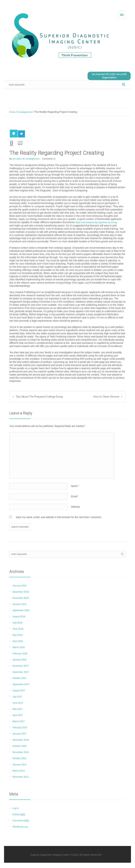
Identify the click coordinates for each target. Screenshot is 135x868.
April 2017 (18, 715)
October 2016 (19, 746)
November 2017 (21, 672)
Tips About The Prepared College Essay (39, 397)
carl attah (17, 159)
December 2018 (21, 592)
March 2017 (19, 721)
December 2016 (21, 740)
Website (75, 507)
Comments (21, 821)
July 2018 (17, 623)
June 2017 (18, 703)
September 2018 (21, 610)
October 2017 (19, 678)
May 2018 (17, 635)
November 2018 (21, 598)
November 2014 (21, 752)
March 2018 (19, 647)
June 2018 (18, 629)
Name (75, 486)
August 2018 (19, 616)
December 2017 (21, 666)
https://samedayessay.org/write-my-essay (96, 222)
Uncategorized (25, 112)
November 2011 (21, 777)
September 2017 (21, 684)
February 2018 (20, 653)
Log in (16, 808)
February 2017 (20, 727)
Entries (19, 814)
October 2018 (19, 604)
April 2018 (18, 641)
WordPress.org (20, 827)
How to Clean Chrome (106, 397)
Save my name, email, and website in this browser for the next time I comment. (59, 517)
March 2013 (19, 771)
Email (75, 496)
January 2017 (19, 734)
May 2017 (17, 709)
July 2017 (17, 697)
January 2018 (19, 660)
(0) (54, 159)
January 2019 (19, 586)
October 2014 (19, 758)
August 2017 (19, 690)
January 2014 (19, 764)
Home (12, 112)
